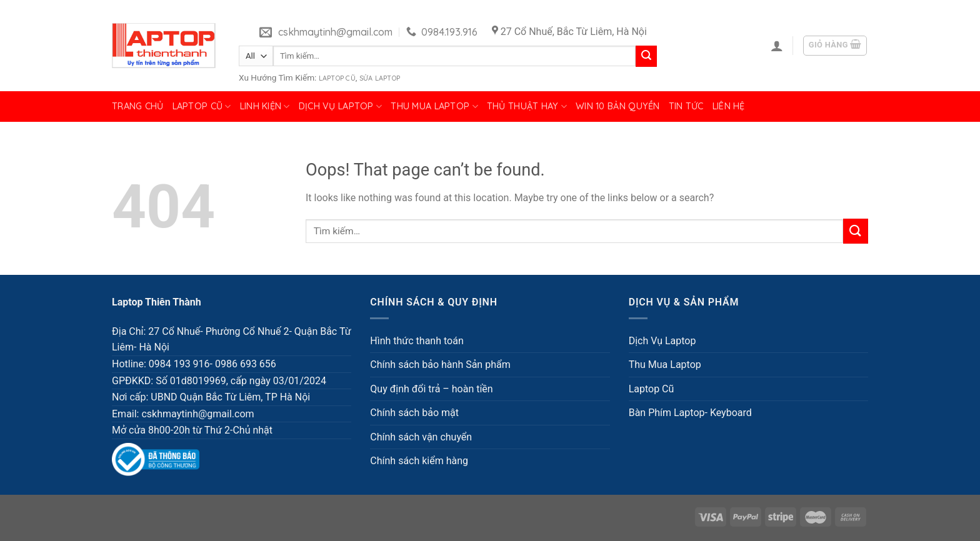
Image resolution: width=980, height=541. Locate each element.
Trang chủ (138, 106)
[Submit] (646, 56)
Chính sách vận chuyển (421, 437)
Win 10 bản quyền (618, 106)
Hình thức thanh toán (417, 341)
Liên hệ (729, 106)
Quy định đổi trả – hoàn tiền (431, 389)
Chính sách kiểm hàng (419, 461)
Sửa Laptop (380, 78)
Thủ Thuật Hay (527, 107)
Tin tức (686, 106)
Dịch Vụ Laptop (341, 107)
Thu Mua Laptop (434, 107)
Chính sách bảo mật (414, 413)
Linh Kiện (265, 107)
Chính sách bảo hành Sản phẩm (440, 365)
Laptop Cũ (337, 78)
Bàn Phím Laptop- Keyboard (690, 413)
